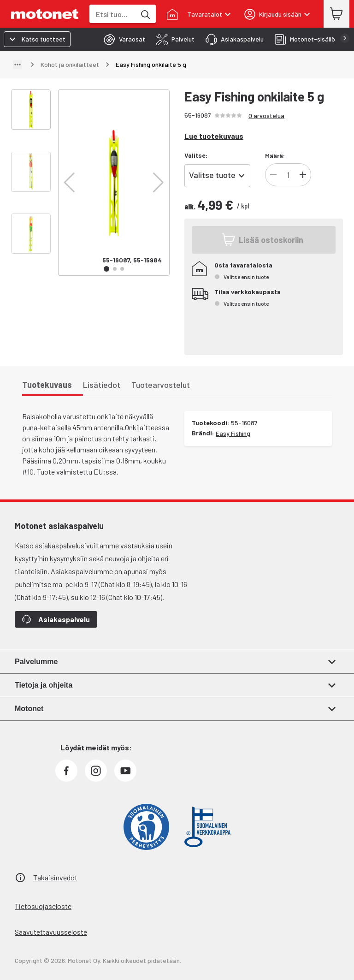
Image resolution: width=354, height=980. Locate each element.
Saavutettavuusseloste (51, 932)
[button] (69, 183)
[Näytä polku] (18, 65)
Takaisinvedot (55, 877)
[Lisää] (303, 175)
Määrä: (275, 156)
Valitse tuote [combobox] (212, 175)
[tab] (122, 39)
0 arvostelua (266, 116)
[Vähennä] (273, 175)
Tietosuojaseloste (43, 906)
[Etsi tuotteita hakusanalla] (145, 14)
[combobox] (112, 14)
